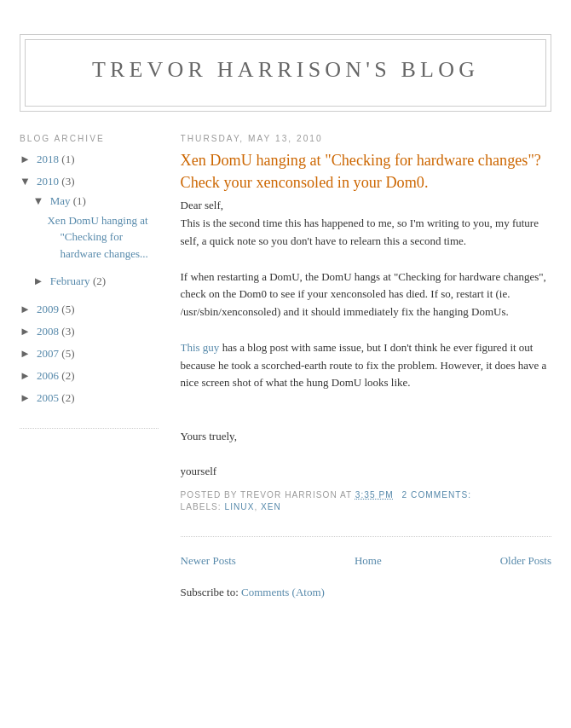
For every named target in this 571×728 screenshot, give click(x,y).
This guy (200, 347)
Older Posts (526, 560)
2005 (49, 398)
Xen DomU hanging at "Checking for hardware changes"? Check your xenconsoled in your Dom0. (361, 171)
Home (368, 560)
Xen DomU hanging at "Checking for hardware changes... (97, 237)
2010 (49, 181)
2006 (49, 376)
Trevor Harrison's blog (285, 69)
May (62, 201)
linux (240, 507)
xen (271, 507)
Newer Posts (208, 560)
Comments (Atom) (283, 592)
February (72, 281)
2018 (49, 159)
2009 (49, 309)
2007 (49, 353)
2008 (49, 331)
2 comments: (438, 495)
